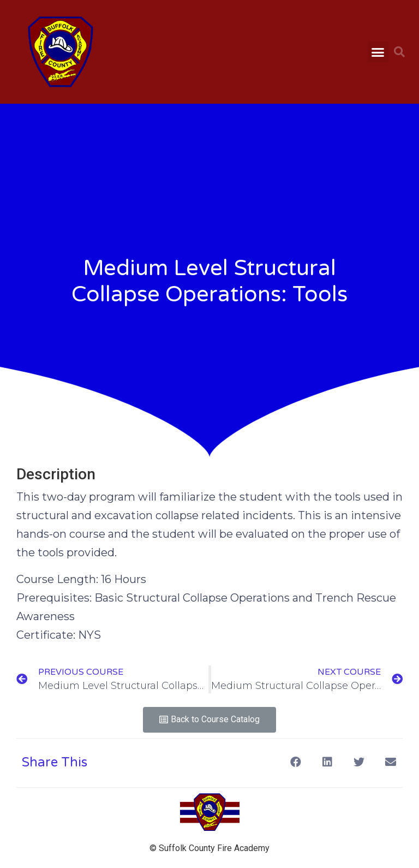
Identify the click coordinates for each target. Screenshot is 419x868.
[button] (378, 52)
